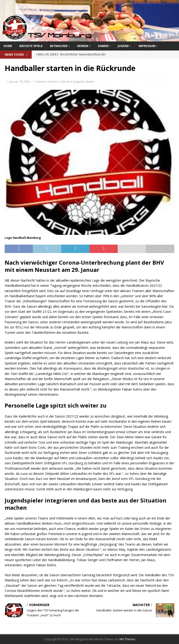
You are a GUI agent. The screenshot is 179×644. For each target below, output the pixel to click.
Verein (90, 81)
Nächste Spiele (31, 46)
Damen (103, 46)
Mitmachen (59, 46)
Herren (83, 46)
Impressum (147, 46)
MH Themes (127, 639)
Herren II (66, 81)
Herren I (53, 81)
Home (8, 46)
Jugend (123, 46)
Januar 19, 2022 (20, 81)
